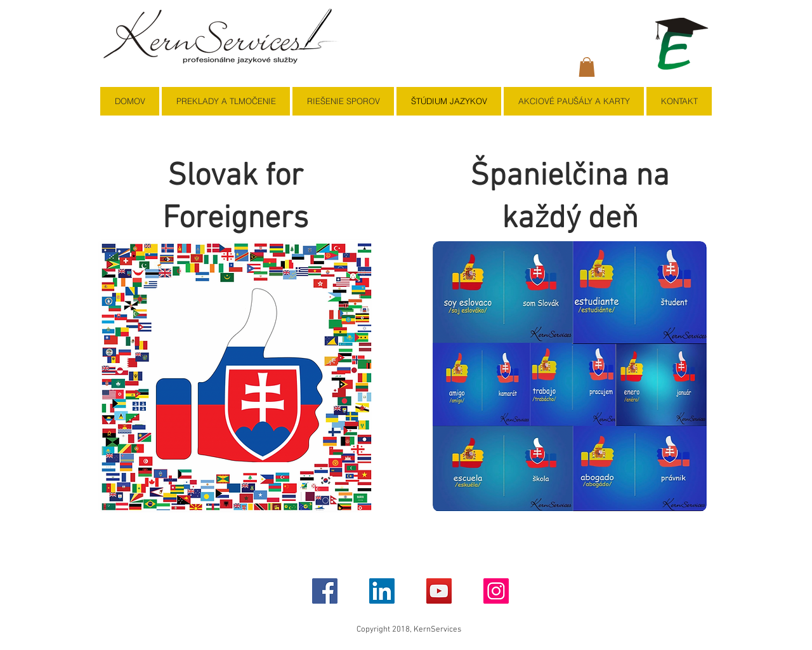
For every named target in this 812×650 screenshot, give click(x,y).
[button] (587, 67)
